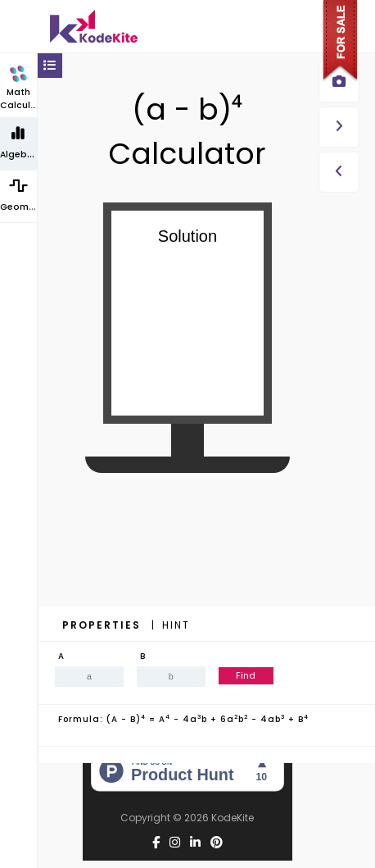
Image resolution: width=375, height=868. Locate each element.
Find (246, 675)
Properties (104, 625)
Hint (176, 625)
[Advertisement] (187, 574)
